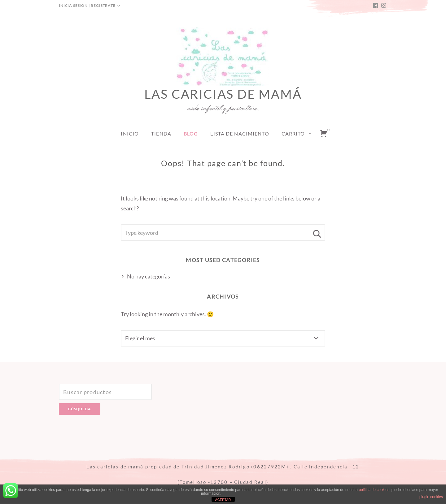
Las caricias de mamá (223, 94)
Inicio (130, 134)
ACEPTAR (223, 500)
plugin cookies (431, 497)
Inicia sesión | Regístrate (87, 5)
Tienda (161, 134)
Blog (191, 134)
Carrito (293, 134)
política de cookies (374, 490)
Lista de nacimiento (240, 134)
